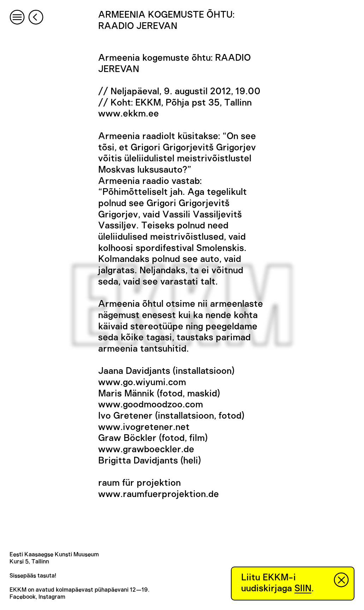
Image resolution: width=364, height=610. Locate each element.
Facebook (23, 597)
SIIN (303, 588)
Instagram (52, 597)
